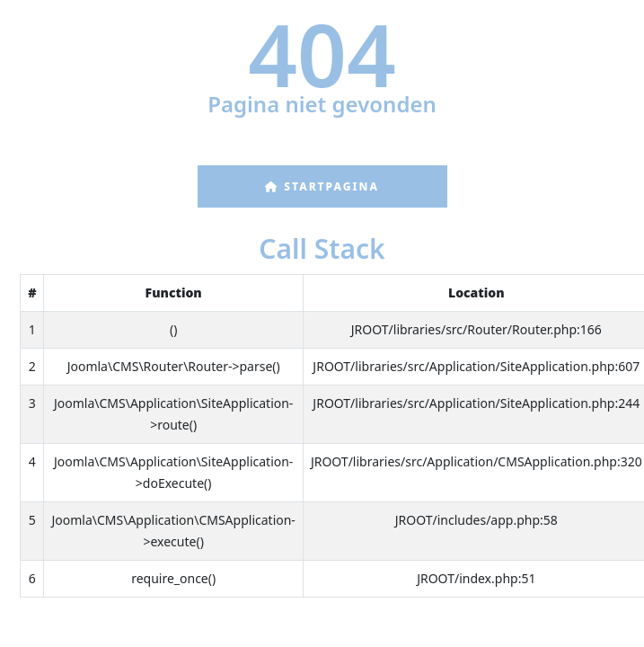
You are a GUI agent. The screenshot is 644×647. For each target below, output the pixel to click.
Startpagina (322, 186)
